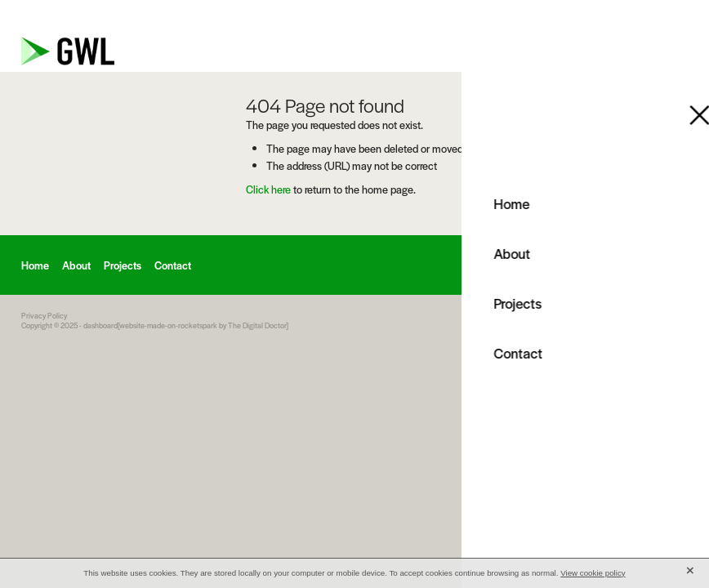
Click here (268, 189)
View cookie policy (593, 573)
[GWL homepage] (272, 51)
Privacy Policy (44, 316)
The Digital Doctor (257, 325)
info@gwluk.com (561, 15)
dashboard (100, 325)
